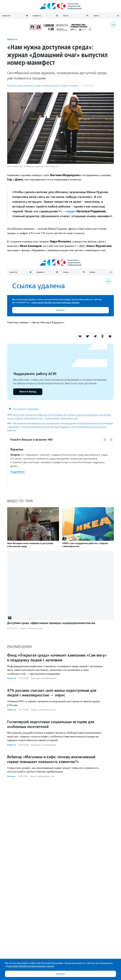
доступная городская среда (28, 415)
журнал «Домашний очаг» (29, 418)
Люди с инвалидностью (47, 86)
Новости (12, 39)
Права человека (70, 86)
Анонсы (11, 776)
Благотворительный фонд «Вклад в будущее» (46, 427)
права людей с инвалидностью (61, 418)
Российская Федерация (26, 409)
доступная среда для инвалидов (81, 415)
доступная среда (53, 415)
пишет (71, 211)
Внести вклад (28, 392)
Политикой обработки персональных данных (30, 966)
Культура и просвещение (20, 86)
